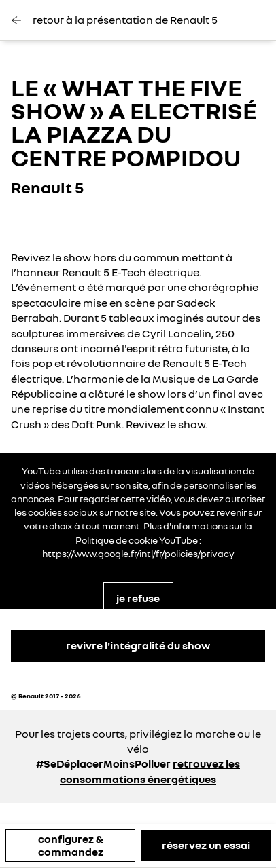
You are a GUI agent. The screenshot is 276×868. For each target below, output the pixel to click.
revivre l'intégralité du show (138, 645)
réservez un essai (206, 845)
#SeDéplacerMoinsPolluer (103, 763)
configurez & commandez (71, 845)
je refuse (138, 598)
